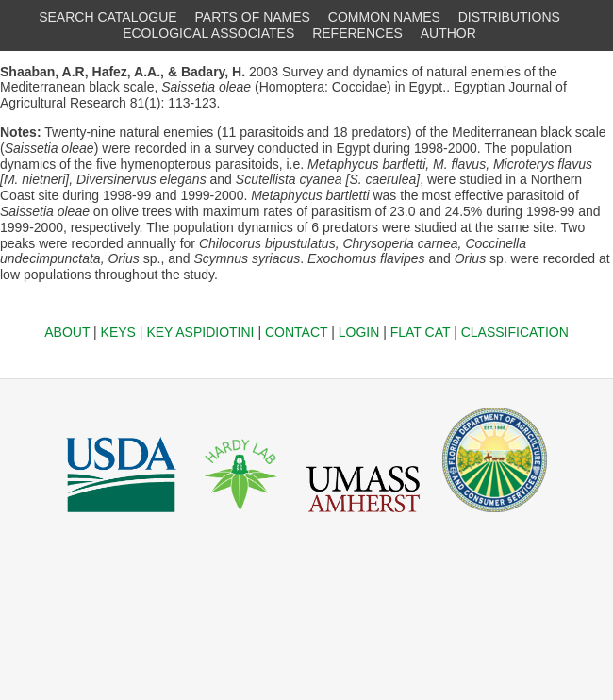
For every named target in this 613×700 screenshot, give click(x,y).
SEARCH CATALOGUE (108, 17)
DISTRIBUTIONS (509, 17)
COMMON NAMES (384, 17)
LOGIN (359, 332)
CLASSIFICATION (515, 332)
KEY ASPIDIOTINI (200, 332)
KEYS (118, 332)
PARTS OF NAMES (253, 17)
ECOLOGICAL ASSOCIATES (208, 33)
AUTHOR (448, 33)
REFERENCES (357, 33)
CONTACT (296, 332)
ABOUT (67, 332)
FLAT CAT (421, 332)
